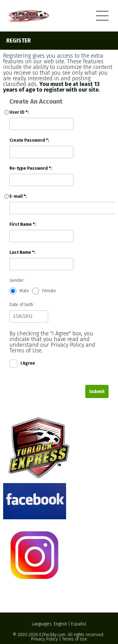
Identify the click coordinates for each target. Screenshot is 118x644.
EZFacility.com (52, 635)
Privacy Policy (45, 639)
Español (79, 624)
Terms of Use (75, 639)
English (60, 624)
